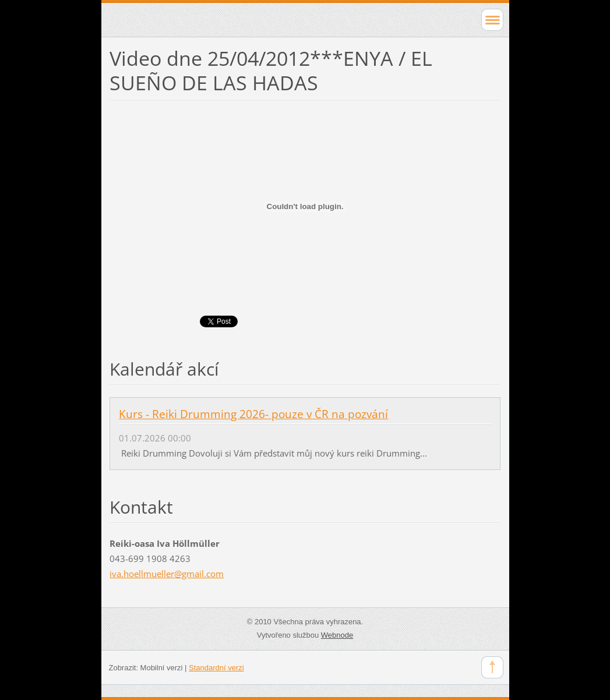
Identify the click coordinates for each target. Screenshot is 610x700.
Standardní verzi (216, 668)
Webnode (337, 635)
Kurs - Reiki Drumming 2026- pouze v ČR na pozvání (253, 414)
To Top (492, 667)
